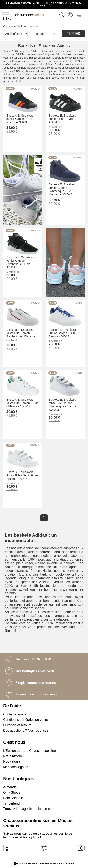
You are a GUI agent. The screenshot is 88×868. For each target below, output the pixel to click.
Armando (10, 787)
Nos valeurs (12, 762)
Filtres (74, 34)
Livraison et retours (17, 725)
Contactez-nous (15, 714)
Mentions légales (16, 767)
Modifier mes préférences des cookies (44, 863)
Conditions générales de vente (26, 720)
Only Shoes (12, 793)
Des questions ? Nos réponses (26, 731)
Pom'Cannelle (13, 798)
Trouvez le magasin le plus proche (28, 809)
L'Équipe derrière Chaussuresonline (29, 751)
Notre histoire (13, 756)
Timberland (11, 803)
